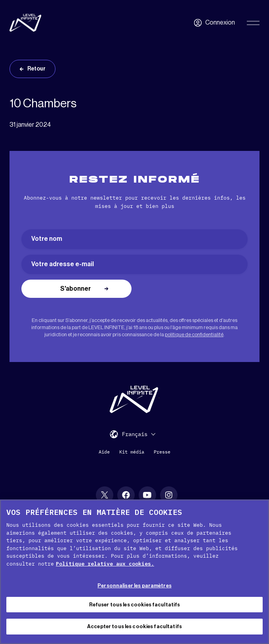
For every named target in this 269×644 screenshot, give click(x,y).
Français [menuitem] (135, 434)
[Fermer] (256, 512)
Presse (162, 452)
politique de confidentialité (194, 334)
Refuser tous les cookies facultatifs (135, 605)
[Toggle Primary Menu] (253, 23)
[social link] (105, 495)
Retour (36, 69)
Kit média (132, 452)
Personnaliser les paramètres (134, 586)
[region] (134, 572)
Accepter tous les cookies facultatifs (134, 626)
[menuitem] (139, 434)
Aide (104, 452)
